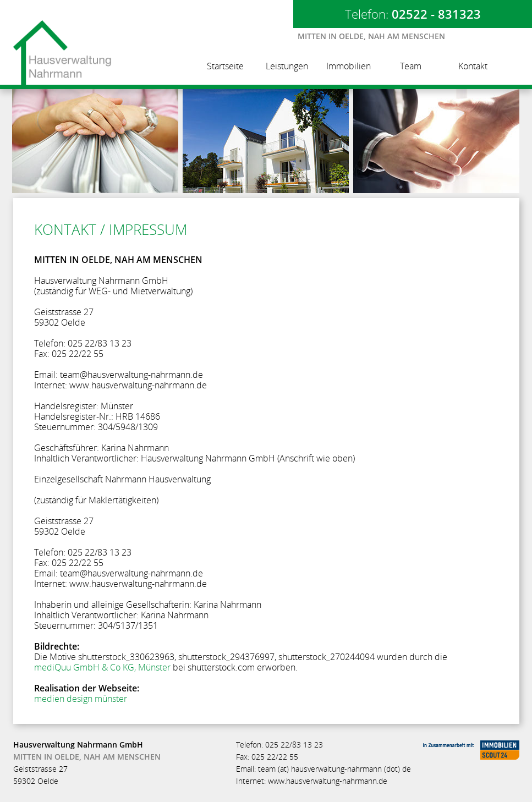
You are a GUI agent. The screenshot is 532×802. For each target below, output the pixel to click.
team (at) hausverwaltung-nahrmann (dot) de (334, 769)
